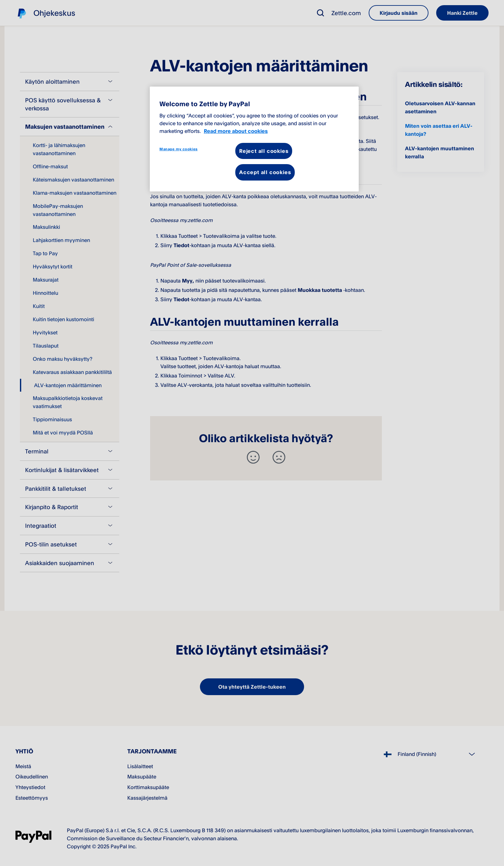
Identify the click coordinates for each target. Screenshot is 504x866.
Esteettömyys (32, 798)
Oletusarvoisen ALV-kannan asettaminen (440, 107)
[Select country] (432, 754)
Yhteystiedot (30, 787)
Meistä (23, 766)
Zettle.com (346, 13)
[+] (253, 457)
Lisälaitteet (140, 766)
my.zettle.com (250, 117)
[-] (279, 457)
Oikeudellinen (32, 777)
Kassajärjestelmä (147, 798)
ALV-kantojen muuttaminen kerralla (440, 152)
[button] (320, 13)
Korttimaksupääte (148, 787)
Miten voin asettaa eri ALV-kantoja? (439, 130)
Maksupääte (142, 777)
